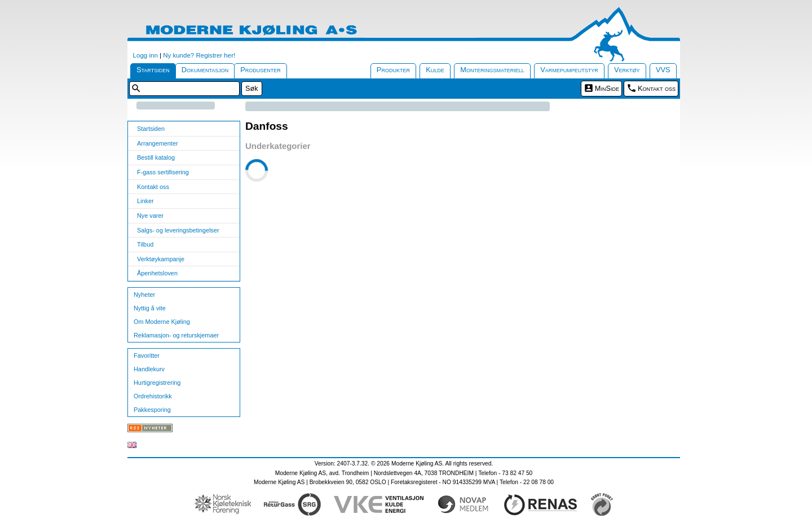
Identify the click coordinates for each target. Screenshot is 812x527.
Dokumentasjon (205, 70)
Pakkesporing (152, 410)
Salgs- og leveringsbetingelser (178, 230)
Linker (145, 201)
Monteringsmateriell (492, 70)
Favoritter (147, 355)
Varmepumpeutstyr (569, 70)
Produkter (393, 70)
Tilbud (145, 244)
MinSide (607, 88)
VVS (663, 70)
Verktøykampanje (161, 259)
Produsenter (261, 70)
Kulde (435, 70)
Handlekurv (149, 369)
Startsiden (153, 70)
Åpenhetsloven (157, 273)
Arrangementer (158, 143)
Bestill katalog (156, 157)
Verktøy (627, 70)
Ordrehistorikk (153, 396)
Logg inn (145, 55)
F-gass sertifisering (163, 172)
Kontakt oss (657, 88)
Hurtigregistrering (157, 383)
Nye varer (150, 216)
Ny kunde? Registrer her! (199, 55)
